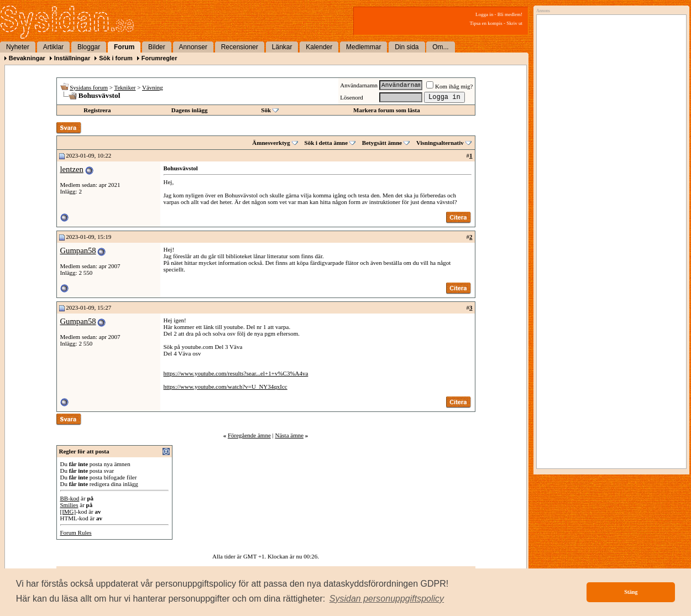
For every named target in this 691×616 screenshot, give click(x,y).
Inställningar (72, 58)
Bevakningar (27, 58)
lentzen (72, 169)
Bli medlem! (510, 14)
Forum (124, 47)
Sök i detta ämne (326, 143)
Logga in (484, 14)
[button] (387, 599)
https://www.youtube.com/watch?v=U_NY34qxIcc (226, 387)
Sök (266, 110)
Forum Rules (76, 533)
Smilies (69, 505)
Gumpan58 (78, 250)
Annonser (193, 47)
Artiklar (53, 47)
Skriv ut (514, 23)
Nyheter (18, 47)
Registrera (97, 110)
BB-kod (70, 498)
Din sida (407, 47)
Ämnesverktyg (271, 143)
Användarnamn (359, 85)
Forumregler (159, 58)
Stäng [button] (631, 592)
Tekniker (125, 87)
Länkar (282, 47)
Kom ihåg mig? (449, 86)
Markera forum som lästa (387, 110)
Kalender (319, 47)
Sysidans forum (89, 87)
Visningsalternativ (440, 143)
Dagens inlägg (190, 110)
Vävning (153, 87)
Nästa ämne (289, 435)
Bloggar (89, 47)
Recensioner (240, 47)
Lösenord (352, 97)
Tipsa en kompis (486, 23)
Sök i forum (116, 58)
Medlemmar (363, 47)
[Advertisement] (609, 131)
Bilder (157, 47)
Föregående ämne (249, 435)
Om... (440, 47)
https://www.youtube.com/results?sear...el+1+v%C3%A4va (236, 373)
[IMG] (68, 511)
